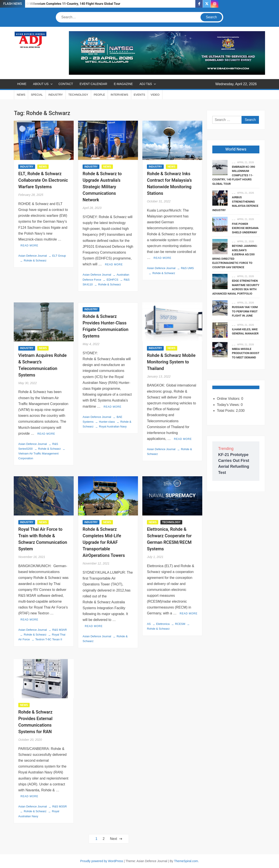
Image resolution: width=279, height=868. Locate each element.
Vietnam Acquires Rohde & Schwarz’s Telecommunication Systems (43, 365)
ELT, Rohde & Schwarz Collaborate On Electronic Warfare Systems (43, 180)
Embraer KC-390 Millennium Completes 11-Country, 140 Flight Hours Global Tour (63, 4)
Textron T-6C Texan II (49, 639)
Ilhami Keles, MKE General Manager (245, 331)
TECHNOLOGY (78, 95)
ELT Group (59, 256)
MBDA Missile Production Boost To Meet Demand (246, 353)
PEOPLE (99, 95)
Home (22, 84)
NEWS (21, 95)
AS (149, 624)
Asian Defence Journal (33, 256)
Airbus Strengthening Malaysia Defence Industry (235, 204)
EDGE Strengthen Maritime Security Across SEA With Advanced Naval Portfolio (236, 287)
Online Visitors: (229, 399)
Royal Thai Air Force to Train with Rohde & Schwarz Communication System (43, 539)
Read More (29, 246)
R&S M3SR (60, 806)
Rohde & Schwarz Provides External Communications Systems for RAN (35, 722)
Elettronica (163, 624)
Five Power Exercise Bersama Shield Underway (245, 228)
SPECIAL (37, 95)
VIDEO (155, 95)
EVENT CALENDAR (93, 84)
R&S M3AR (60, 630)
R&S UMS (187, 268)
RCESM (180, 624)
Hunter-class (107, 422)
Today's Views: (229, 405)
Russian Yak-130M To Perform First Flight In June (245, 311)
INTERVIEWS (119, 95)
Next (113, 839)
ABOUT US (41, 84)
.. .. (234, 162)
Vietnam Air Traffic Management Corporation (38, 456)
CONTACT (66, 84)
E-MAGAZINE (123, 84)
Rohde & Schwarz (35, 260)
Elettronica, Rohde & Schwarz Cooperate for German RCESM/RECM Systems (169, 539)
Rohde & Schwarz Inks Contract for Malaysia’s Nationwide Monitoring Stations (169, 184)
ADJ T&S (146, 84)
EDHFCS (112, 280)
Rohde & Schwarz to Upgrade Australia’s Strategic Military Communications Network (102, 187)
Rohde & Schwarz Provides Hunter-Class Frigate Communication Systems (105, 326)
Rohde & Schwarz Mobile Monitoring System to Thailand (171, 362)
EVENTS (139, 95)
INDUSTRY (56, 95)
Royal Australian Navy (113, 426)
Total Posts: (226, 411)
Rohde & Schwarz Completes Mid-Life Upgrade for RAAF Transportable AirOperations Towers (104, 542)
